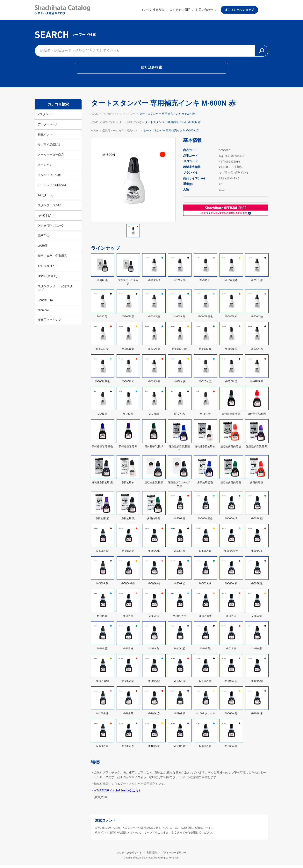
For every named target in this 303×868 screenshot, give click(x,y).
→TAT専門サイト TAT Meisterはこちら (119, 793)
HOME (95, 117)
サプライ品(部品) (49, 148)
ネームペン (45, 168)
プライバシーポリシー (177, 856)
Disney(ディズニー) (50, 229)
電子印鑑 (44, 239)
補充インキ (45, 138)
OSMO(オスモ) (48, 279)
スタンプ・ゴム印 (49, 208)
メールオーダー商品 (51, 158)
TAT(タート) (46, 198)
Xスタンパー (46, 117)
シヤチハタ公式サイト (126, 856)
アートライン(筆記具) (52, 188)
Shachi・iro (45, 303)
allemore (43, 313)
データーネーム (48, 127)
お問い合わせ (215, 11)
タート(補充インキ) (133, 125)
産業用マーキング (49, 323)
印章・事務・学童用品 (52, 259)
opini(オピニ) (46, 218)
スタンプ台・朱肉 (49, 178)
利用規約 (152, 856)
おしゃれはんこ (48, 269)
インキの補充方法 (163, 11)
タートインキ (131, 117)
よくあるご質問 (190, 11)
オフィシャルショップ (250, 11)
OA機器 (43, 249)
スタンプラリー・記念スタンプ (55, 291)
